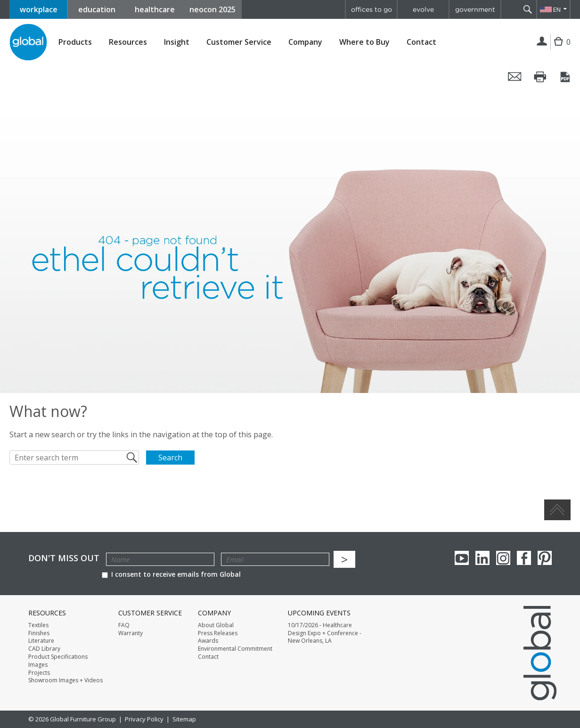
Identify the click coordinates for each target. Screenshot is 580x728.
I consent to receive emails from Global (171, 574)
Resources (128, 42)
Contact (421, 42)
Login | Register (542, 42)
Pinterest (545, 558)
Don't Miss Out (64, 558)
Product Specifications (58, 657)
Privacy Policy (144, 719)
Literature (41, 641)
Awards (208, 641)
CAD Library (44, 649)
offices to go (372, 9)
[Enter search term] (74, 458)
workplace (39, 9)
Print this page (540, 77)
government (475, 9)
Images (38, 665)
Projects (39, 673)
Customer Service (239, 42)
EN (557, 9)
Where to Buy (364, 42)
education (97, 9)
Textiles (38, 625)
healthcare (155, 9)
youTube (462, 558)
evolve (423, 9)
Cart (561, 49)
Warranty (131, 633)
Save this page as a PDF (566, 77)
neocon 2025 (212, 9)
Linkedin (482, 558)
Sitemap (184, 719)
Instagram (503, 558)
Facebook (524, 558)
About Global (216, 625)
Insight (177, 42)
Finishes (39, 633)
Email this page (515, 77)
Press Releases (218, 633)
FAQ (124, 625)
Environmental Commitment (235, 649)
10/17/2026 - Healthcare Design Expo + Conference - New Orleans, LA (325, 633)
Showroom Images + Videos (65, 680)
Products (75, 42)
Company (305, 42)
